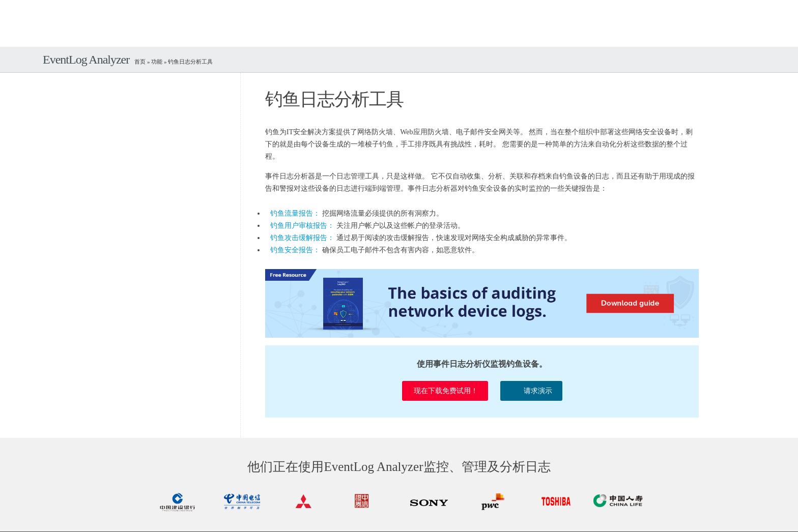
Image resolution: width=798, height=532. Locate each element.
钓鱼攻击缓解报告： (302, 238)
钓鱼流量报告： (295, 213)
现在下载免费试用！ (445, 391)
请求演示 (531, 389)
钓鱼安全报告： (295, 250)
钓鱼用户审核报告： (302, 226)
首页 (140, 62)
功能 (157, 62)
